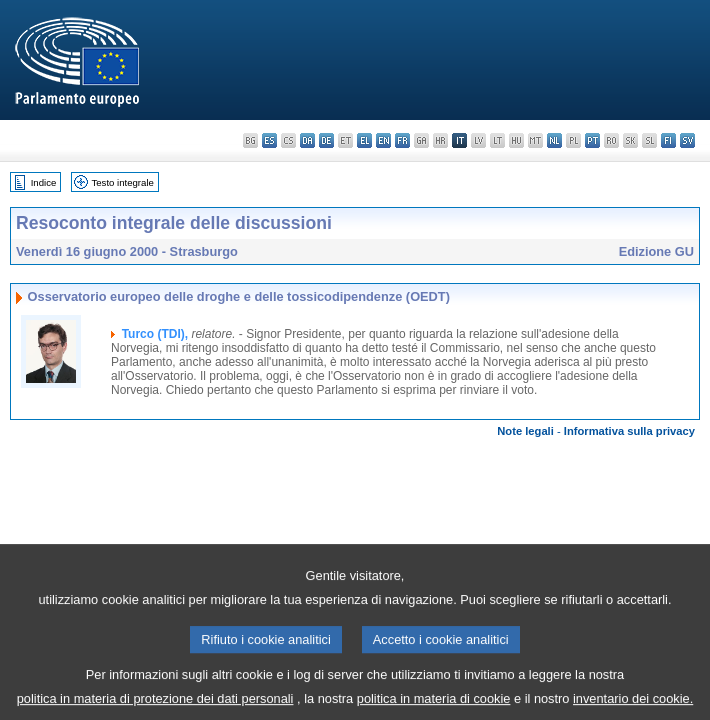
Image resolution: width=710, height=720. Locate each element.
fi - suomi (668, 140)
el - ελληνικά (364, 140)
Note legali (525, 431)
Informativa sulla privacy (629, 431)
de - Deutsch (326, 140)
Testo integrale (122, 182)
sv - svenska (687, 140)
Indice (44, 182)
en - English (383, 140)
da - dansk (307, 140)
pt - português (592, 140)
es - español (269, 140)
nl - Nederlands (554, 140)
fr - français (402, 140)
